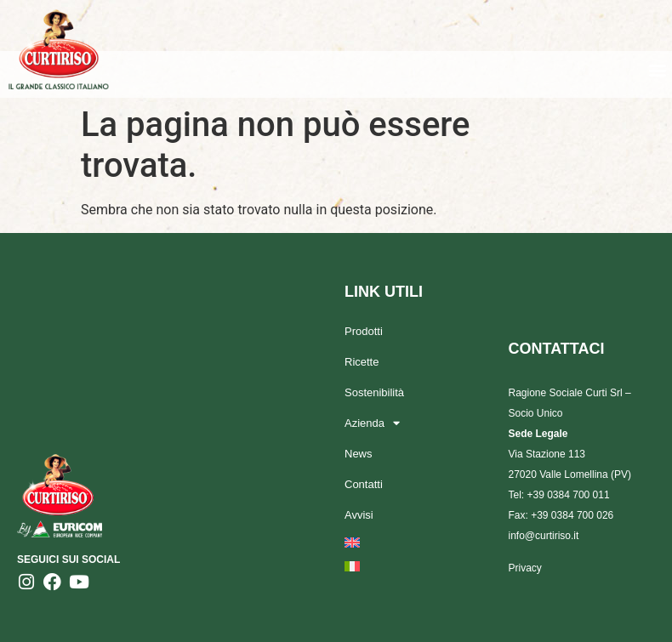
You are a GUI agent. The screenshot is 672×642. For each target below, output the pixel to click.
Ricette (362, 362)
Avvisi (359, 515)
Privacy (525, 568)
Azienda (372, 423)
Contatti (364, 484)
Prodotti (364, 331)
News (359, 454)
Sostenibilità (374, 392)
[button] (658, 69)
